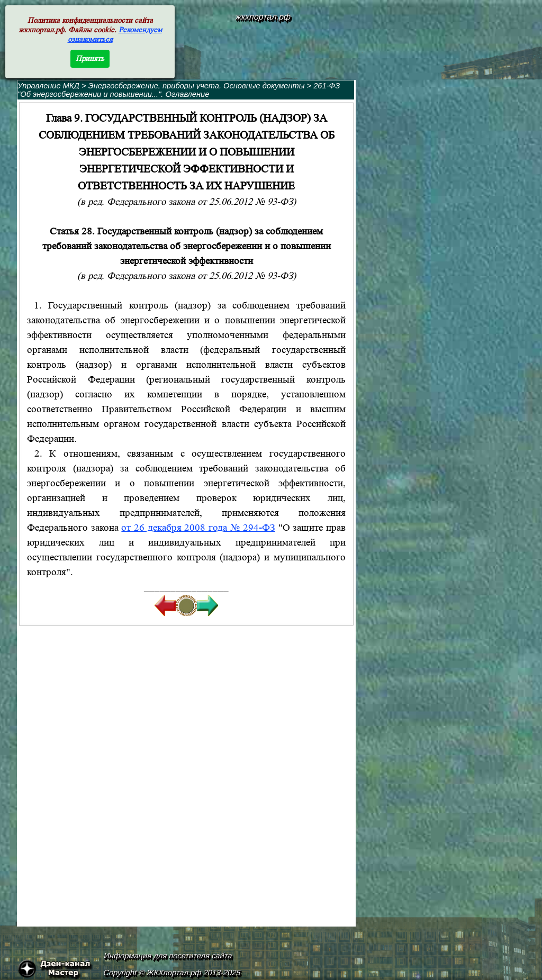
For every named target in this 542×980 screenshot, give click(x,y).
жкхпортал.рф (263, 17)
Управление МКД (48, 86)
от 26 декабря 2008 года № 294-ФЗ (198, 528)
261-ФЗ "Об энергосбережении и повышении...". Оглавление (179, 90)
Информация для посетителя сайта (168, 956)
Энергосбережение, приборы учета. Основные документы (197, 86)
